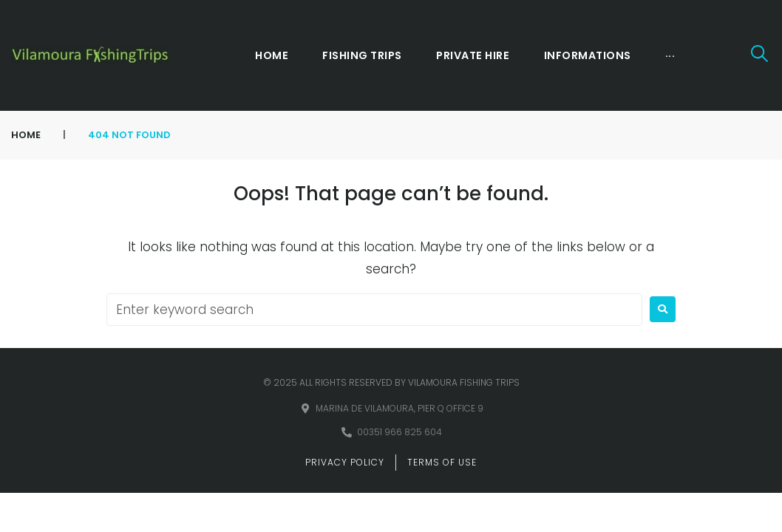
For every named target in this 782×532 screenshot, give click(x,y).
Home (26, 135)
